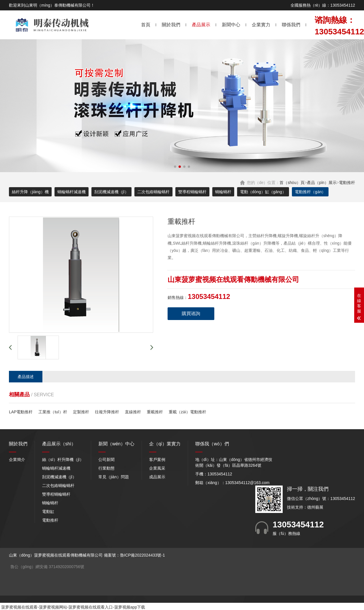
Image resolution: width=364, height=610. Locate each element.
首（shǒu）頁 (292, 183)
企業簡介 (17, 460)
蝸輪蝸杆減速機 (72, 192)
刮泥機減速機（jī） (111, 192)
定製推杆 (81, 412)
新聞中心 (231, 25)
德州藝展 (315, 507)
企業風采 (157, 468)
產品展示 (201, 25)
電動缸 (48, 512)
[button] (175, 167)
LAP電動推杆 (21, 412)
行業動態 (106, 468)
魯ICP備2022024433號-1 (142, 555)
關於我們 (171, 25)
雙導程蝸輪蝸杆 (192, 192)
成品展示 (157, 477)
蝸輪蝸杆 (223, 192)
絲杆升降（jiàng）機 (30, 192)
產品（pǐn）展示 (322, 183)
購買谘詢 (191, 314)
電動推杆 (347, 183)
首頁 (146, 25)
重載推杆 (155, 412)
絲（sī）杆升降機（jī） (63, 460)
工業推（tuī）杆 (53, 412)
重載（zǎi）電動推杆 (187, 412)
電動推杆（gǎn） (310, 192)
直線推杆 (133, 412)
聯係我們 (291, 25)
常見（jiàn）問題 (114, 477)
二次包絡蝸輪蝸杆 (153, 192)
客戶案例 (157, 460)
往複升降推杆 (107, 412)
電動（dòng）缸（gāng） (263, 192)
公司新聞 (106, 460)
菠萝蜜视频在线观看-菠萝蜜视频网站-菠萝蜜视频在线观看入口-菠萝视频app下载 (73, 607)
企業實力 (261, 25)
